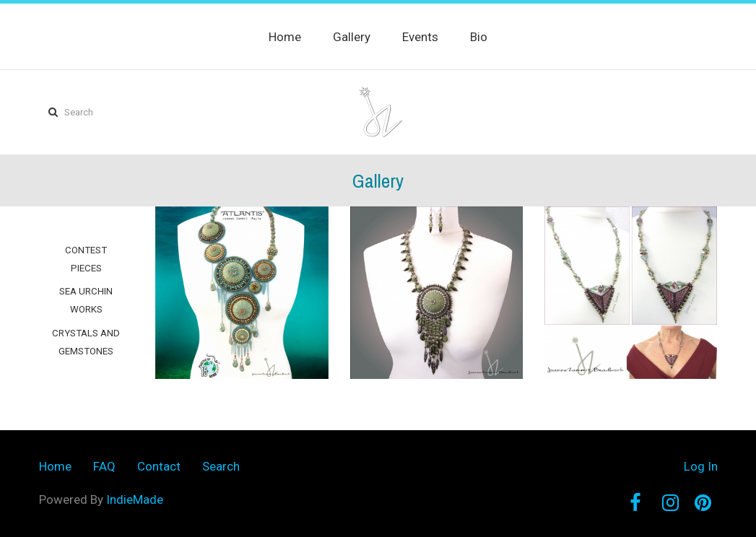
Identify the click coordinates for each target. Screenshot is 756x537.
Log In (701, 466)
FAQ (104, 466)
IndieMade (135, 499)
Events (420, 37)
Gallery (352, 37)
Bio (479, 37)
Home (285, 37)
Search (221, 466)
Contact (159, 466)
